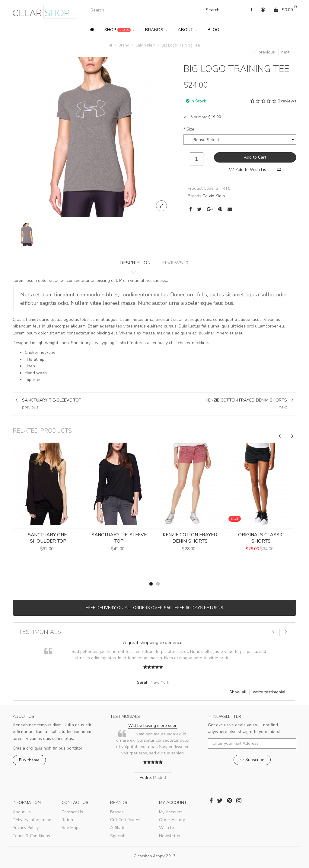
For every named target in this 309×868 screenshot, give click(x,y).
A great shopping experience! (153, 642)
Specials (118, 836)
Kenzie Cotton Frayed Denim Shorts (190, 538)
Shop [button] (120, 30)
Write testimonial (269, 692)
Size (190, 129)
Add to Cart (255, 157)
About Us (22, 812)
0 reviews (287, 101)
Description (135, 263)
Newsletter (170, 836)
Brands (117, 812)
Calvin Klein (146, 45)
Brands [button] (156, 30)
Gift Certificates (125, 820)
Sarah (143, 682)
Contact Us (72, 812)
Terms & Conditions (31, 836)
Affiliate (118, 828)
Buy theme (29, 760)
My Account (170, 812)
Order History (172, 820)
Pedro (145, 778)
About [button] (188, 30)
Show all (238, 692)
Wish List (168, 828)
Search (213, 10)
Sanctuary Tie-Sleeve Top (119, 538)
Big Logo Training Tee (181, 45)
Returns (69, 820)
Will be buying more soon (153, 726)
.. (230, 658)
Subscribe (252, 760)
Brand (124, 45)
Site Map (70, 828)
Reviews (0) (176, 263)
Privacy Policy (26, 828)
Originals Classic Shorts (261, 538)
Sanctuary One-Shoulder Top (48, 538)
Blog (213, 30)
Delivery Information (32, 820)
